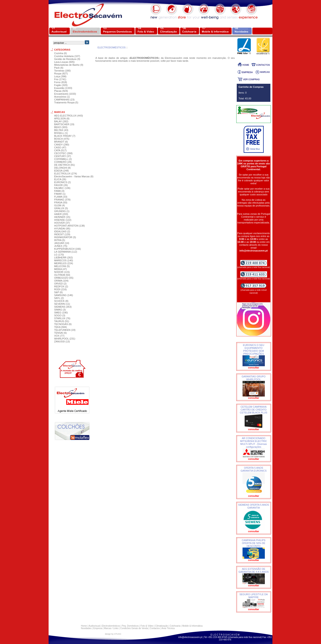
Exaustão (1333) (63, 88)
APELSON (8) (62, 119)
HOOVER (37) (62, 223)
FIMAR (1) (60, 194)
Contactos (155, 628)
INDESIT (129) (62, 234)
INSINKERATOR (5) (65, 237)
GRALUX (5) (61, 208)
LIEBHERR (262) (64, 258)
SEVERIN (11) (62, 304)
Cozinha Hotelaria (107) (67, 56)
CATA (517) (60, 150)
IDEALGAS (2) (62, 231)
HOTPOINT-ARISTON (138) (69, 226)
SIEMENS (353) (63, 307)
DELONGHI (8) (62, 168)
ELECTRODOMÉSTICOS (111, 47)
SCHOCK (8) (61, 301)
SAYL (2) (59, 298)
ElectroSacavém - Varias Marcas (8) (74, 176)
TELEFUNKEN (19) (65, 330)
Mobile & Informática (192, 626)
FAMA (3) (59, 191)
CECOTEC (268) (63, 153)
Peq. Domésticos (130, 626)
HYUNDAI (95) (62, 229)
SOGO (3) (60, 315)
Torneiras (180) (62, 71)
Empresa (98, 628)
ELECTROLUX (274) (66, 174)
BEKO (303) (61, 127)
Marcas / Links (111, 628)
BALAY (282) (61, 121)
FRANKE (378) (62, 200)
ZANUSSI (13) (62, 341)
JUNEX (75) (61, 246)
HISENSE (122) (63, 220)
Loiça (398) (60, 76)
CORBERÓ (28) (63, 162)
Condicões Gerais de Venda (134, 628)
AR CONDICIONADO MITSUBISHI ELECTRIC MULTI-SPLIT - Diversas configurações (253, 443)
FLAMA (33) (61, 197)
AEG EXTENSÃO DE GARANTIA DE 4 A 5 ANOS (254, 570)
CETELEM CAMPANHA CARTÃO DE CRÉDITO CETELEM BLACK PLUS (254, 410)
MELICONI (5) (62, 266)
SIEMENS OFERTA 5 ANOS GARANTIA (253, 506)
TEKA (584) (61, 327)
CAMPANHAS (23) (64, 100)
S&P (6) (58, 292)
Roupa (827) (61, 74)
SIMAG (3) (60, 310)
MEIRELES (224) (64, 263)
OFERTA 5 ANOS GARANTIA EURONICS (254, 469)
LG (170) (59, 255)
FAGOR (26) (61, 185)
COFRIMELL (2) (63, 159)
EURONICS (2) (63, 182)
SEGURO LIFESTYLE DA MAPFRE (254, 596)
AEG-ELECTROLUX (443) (69, 116)
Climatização (162, 626)
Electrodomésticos (111, 626)
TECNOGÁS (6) (63, 324)
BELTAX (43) (61, 130)
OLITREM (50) (62, 275)
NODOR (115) (62, 272)
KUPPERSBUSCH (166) (68, 249)
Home (84, 626)
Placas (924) (61, 91)
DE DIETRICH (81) (65, 165)
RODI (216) (60, 289)
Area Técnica (168, 628)
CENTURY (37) (63, 156)
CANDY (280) (62, 145)
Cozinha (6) (61, 53)
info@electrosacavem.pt (190, 637)
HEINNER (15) (62, 217)
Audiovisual (94, 626)
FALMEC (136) (62, 188)
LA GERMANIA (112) (66, 252)
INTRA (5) (60, 240)
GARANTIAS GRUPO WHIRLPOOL (254, 378)
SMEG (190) (61, 313)
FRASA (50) (61, 202)
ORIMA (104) (61, 281)
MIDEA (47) (61, 269)
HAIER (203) (61, 214)
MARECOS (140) (64, 260)
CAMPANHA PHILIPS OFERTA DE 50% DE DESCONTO (253, 543)
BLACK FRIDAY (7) (65, 136)
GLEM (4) (60, 205)
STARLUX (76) (62, 318)
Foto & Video (147, 626)
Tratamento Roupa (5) (66, 102)
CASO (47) (60, 147)
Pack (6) (59, 68)
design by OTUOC (113, 634)
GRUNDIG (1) (62, 211)
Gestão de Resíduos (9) (67, 59)
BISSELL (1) (61, 133)
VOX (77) (59, 336)
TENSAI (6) (60, 333)
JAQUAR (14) (62, 243)
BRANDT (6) (61, 142)
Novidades (86, 628)
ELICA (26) (60, 179)
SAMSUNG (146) (64, 295)
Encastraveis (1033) (65, 94)
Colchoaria (175, 626)
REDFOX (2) (61, 286)
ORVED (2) (60, 284)
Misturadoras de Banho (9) (69, 65)
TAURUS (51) (62, 321)
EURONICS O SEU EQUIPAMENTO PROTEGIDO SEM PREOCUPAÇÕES (254, 349)
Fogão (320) (61, 85)
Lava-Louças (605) (64, 62)
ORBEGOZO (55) (64, 278)
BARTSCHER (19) (64, 124)
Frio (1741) (60, 79)
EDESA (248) (61, 171)
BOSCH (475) (62, 139)
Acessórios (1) (62, 97)
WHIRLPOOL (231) (65, 339)
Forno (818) (61, 82)
